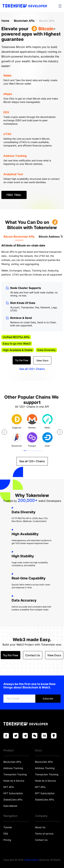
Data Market (10, 806)
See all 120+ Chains (32, 369)
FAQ (6, 834)
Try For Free (22, 360)
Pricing (7, 840)
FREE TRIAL (14, 195)
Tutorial (8, 827)
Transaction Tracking (15, 774)
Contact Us (41, 840)
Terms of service (44, 834)
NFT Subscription (13, 793)
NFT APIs (9, 787)
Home (5, 21)
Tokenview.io (31, 860)
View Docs (42, 360)
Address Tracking (13, 768)
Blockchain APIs (24, 21)
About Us (40, 827)
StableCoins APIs (13, 800)
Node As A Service (14, 781)
